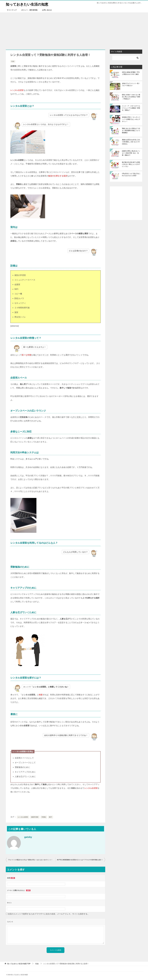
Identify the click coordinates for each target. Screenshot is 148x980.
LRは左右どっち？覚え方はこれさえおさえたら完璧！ (131, 174)
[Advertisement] (74, 30)
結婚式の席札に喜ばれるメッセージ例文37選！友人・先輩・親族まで (131, 153)
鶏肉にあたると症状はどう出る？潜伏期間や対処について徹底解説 (131, 130)
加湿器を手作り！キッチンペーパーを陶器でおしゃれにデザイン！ (131, 119)
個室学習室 (35, 817)
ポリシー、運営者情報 (29, 10)
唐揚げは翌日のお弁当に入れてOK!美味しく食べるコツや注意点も (131, 142)
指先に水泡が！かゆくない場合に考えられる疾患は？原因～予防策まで (131, 97)
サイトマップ (12, 10)
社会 (13, 61)
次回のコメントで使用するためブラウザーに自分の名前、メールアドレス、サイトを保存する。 (49, 914)
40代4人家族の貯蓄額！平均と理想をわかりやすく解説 (131, 73)
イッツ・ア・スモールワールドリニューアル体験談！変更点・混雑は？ (131, 108)
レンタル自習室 (23, 817)
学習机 (44, 817)
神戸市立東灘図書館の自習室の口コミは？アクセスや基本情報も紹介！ (80, 860)
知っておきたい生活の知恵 (27, 4)
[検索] (126, 58)
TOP (19, 964)
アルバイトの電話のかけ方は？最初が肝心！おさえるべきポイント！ (30, 860)
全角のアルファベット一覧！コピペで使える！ (131, 84)
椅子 (51, 817)
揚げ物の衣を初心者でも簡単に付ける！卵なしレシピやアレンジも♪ (131, 164)
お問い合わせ (47, 10)
